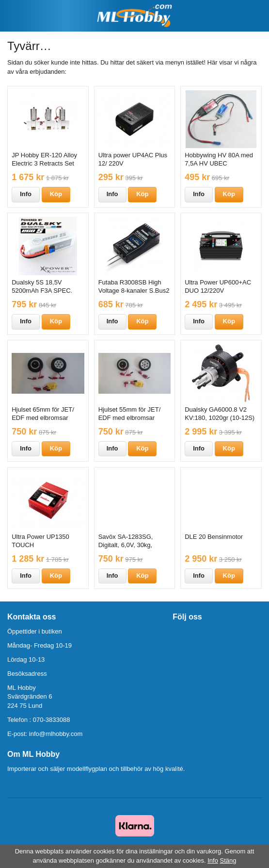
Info (26, 194)
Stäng (228, 860)
